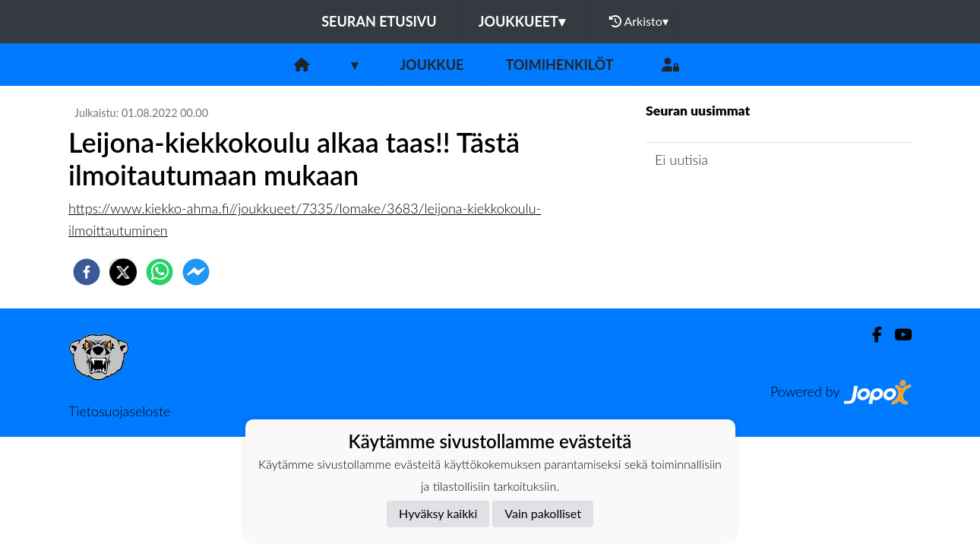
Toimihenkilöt (559, 65)
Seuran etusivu (379, 21)
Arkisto (639, 21)
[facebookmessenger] (196, 272)
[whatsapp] (160, 272)
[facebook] (87, 272)
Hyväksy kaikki (438, 513)
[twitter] (123, 272)
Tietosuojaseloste (119, 411)
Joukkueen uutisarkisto (723, 203)
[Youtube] (897, 335)
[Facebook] (871, 335)
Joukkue (432, 65)
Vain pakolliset (543, 513)
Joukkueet (522, 21)
